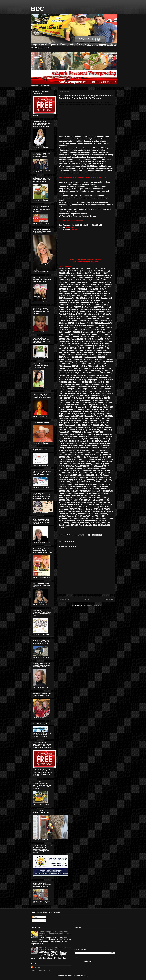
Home (87, 599)
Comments (37, 921)
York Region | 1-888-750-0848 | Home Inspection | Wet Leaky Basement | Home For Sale (55, 934)
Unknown (37, 967)
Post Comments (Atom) (92, 605)
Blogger (86, 976)
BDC (38, 9)
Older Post (108, 599)
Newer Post (64, 599)
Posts (35, 917)
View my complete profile (41, 970)
